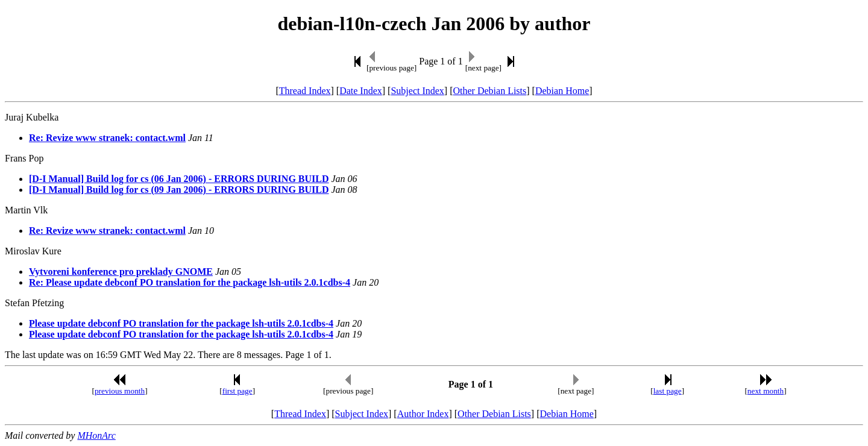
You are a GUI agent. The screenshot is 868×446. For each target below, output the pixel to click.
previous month (120, 391)
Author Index (423, 414)
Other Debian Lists (490, 91)
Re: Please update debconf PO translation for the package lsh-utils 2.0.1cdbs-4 (190, 282)
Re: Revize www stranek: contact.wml (107, 138)
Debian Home (562, 91)
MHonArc (96, 435)
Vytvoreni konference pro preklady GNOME (121, 272)
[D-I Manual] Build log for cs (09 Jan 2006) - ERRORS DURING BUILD (179, 190)
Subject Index (417, 91)
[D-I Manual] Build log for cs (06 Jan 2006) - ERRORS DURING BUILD (179, 179)
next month (766, 391)
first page (237, 391)
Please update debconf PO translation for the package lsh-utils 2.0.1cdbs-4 (181, 323)
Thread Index (305, 91)
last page (668, 391)
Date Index (361, 91)
